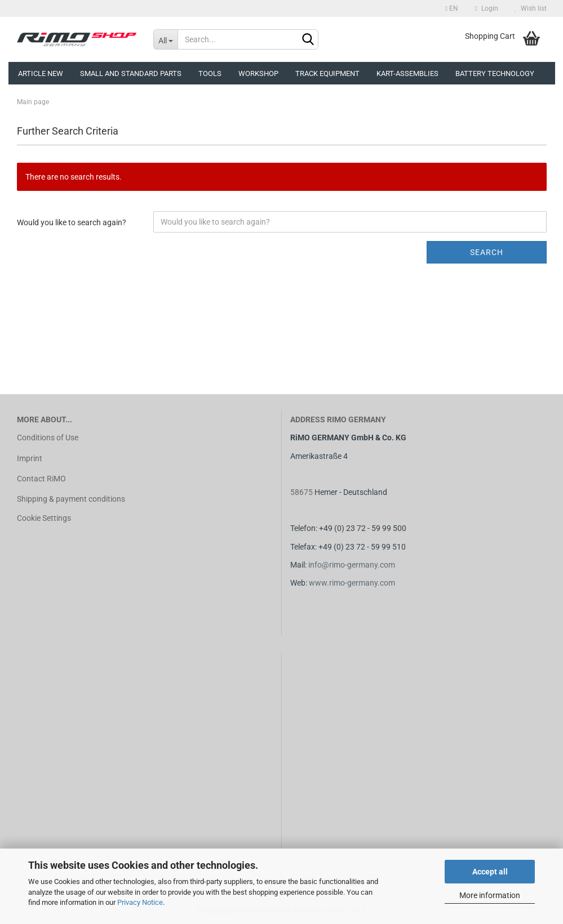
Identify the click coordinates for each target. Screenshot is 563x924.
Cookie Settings (44, 518)
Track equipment (327, 73)
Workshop (258, 73)
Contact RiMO (41, 479)
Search (487, 252)
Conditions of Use (48, 438)
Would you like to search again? (72, 222)
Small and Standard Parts (131, 73)
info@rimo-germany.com (352, 565)
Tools (210, 73)
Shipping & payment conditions (71, 499)
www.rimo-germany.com (352, 583)
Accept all (490, 872)
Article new (41, 73)
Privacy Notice (140, 902)
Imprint (30, 458)
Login (486, 8)
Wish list (531, 8)
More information (490, 895)
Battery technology (495, 73)
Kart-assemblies (407, 73)
